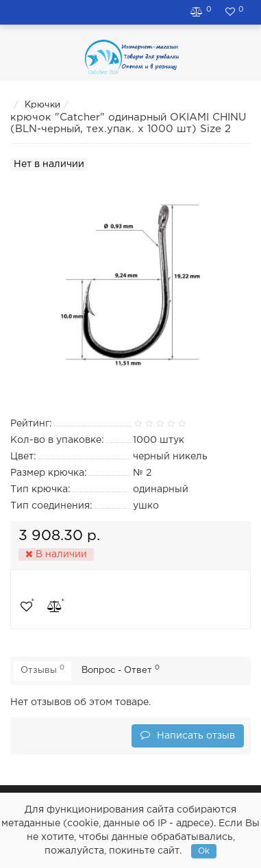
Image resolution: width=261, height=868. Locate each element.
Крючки (42, 105)
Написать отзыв (188, 735)
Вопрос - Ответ (121, 669)
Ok (204, 851)
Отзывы (42, 669)
